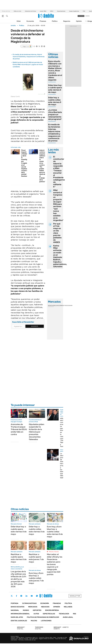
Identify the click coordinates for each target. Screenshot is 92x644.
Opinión (79, 21)
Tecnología (64, 614)
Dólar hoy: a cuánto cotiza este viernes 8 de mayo (55, 101)
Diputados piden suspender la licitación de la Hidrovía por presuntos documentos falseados (37, 432)
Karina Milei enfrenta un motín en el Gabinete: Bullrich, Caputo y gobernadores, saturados (60, 256)
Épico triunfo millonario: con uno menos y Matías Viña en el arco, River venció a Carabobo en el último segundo (55, 71)
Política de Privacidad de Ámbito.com (43, 617)
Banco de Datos (18, 607)
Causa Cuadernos (74, 11)
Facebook (16, 596)
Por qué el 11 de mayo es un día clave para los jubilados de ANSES (57, 233)
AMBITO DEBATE (61, 628)
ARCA (52, 11)
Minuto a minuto (54, 552)
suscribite (81, 16)
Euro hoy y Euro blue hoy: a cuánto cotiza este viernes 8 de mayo (55, 532)
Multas (34, 621)
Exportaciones (61, 11)
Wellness (68, 607)
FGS (84, 11)
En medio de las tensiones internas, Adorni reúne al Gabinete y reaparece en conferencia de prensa (29, 57)
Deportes (37, 610)
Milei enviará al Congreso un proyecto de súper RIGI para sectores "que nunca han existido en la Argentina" (58, 205)
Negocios (67, 21)
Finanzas (43, 21)
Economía (30, 21)
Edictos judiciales (19, 621)
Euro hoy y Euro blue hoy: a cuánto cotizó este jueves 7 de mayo (36, 578)
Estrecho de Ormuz (30, 11)
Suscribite (35, 326)
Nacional (15, 610)
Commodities (63, 305)
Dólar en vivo (17, 11)
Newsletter (75, 596)
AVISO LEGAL (68, 617)
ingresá (87, 16)
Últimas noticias (29, 603)
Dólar (19, 21)
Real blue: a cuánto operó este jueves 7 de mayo (36, 558)
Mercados (33, 607)
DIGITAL (21, 628)
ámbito (13, 26)
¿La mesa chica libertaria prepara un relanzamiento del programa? (55, 115)
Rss (75, 614)
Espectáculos (49, 614)
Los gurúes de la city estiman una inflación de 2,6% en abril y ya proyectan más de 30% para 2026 (19, 579)
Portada (15, 603)
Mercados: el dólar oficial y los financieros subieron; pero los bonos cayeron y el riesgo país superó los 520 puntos (55, 564)
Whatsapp (37, 596)
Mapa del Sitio (17, 617)
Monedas (51, 305)
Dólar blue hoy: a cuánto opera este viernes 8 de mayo (55, 89)
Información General (20, 614)
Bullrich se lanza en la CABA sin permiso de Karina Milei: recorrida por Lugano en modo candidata (28, 65)
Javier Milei (43, 11)
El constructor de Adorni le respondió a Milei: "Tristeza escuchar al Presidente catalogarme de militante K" (59, 172)
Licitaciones (46, 621)
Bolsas (56, 305)
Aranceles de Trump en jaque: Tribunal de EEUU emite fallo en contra (19, 429)
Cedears (70, 305)
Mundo (26, 610)
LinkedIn (26, 596)
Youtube (32, 596)
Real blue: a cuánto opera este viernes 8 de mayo (19, 558)
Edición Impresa (52, 610)
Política (55, 21)
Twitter (12, 596)
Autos (36, 614)
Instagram (21, 596)
